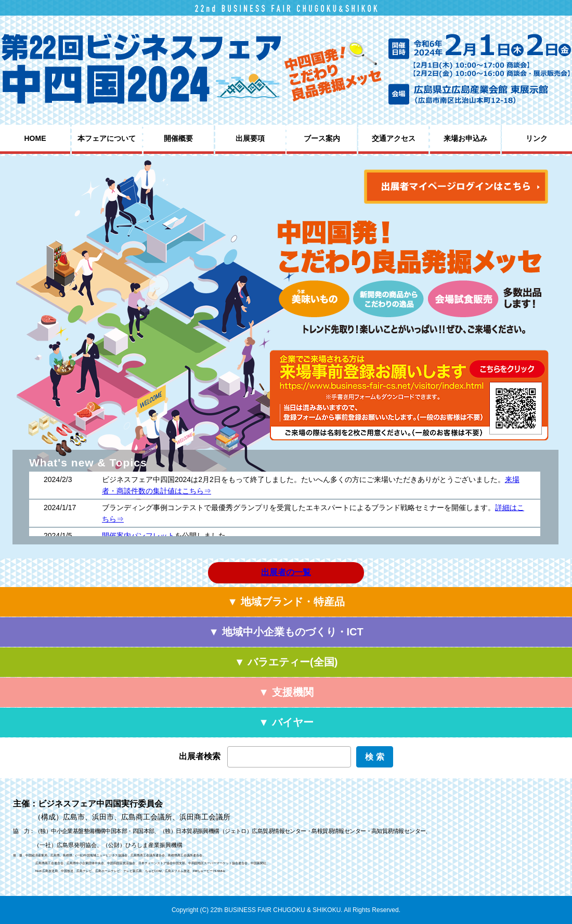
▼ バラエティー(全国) (286, 662)
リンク (537, 138)
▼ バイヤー (286, 722)
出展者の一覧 (286, 572)
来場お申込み (465, 138)
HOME (35, 138)
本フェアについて (107, 138)
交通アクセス (394, 138)
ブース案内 (322, 138)
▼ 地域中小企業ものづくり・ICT (286, 632)
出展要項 (250, 138)
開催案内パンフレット (138, 536)
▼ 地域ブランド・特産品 (286, 602)
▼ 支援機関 (286, 692)
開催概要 (178, 138)
